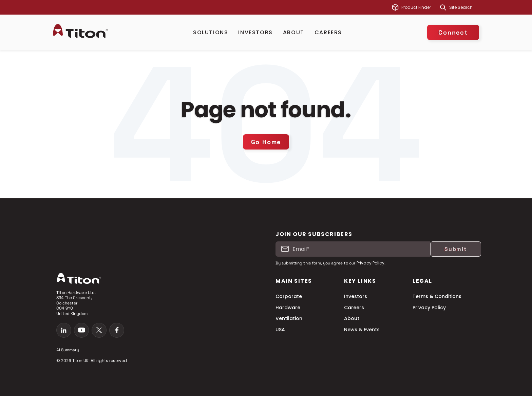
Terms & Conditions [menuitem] (437, 296)
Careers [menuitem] (354, 308)
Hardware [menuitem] (288, 308)
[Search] (443, 7)
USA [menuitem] (280, 330)
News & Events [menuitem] (362, 330)
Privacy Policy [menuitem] (429, 308)
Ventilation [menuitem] (289, 319)
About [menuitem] (352, 319)
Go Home (266, 142)
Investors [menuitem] (356, 296)
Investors (255, 32)
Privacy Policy (370, 263)
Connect (453, 32)
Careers (328, 32)
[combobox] (464, 7)
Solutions (211, 32)
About (294, 32)
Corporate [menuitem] (289, 296)
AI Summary (68, 350)
